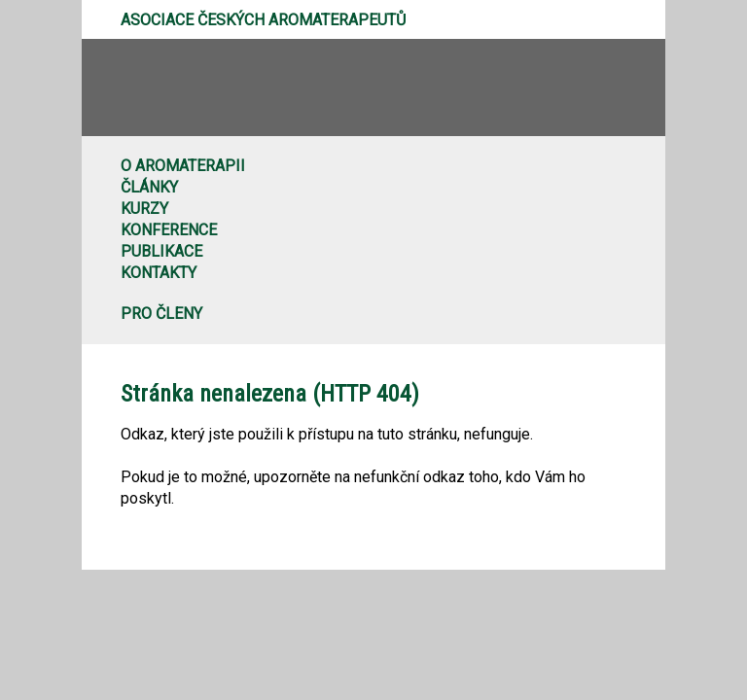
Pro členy (161, 314)
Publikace (161, 251)
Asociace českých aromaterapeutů (263, 20)
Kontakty (159, 273)
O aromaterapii (183, 166)
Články (149, 187)
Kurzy (144, 209)
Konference (169, 230)
